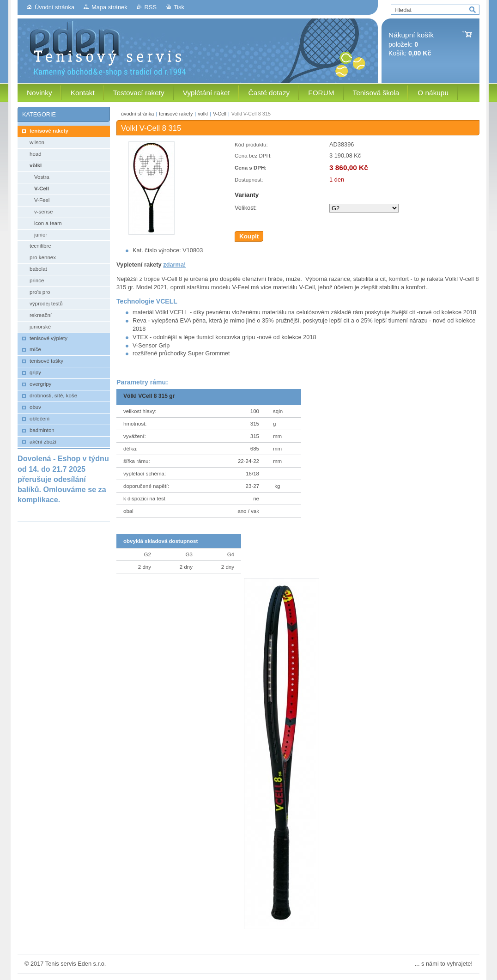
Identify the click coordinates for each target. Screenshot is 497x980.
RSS (151, 7)
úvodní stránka (137, 114)
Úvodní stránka (55, 7)
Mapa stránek (109, 7)
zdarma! (174, 265)
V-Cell (220, 114)
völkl (203, 114)
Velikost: (246, 208)
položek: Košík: (411, 44)
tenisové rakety (176, 114)
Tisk (179, 7)
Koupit (249, 236)
